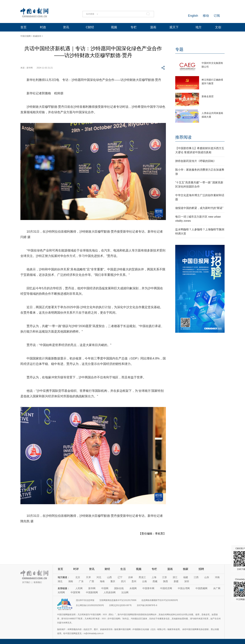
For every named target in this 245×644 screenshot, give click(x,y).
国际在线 (119, 588)
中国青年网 (148, 588)
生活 (123, 569)
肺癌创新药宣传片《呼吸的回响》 (196, 161)
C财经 (90, 27)
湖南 (71, 581)
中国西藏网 (201, 588)
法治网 (125, 592)
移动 (206, 16)
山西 (109, 577)
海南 (102, 581)
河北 (99, 577)
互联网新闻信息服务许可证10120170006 (118, 600)
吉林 (130, 577)
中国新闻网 (92, 592)
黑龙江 (142, 577)
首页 (23, 27)
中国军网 (75, 592)
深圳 (187, 581)
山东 (207, 577)
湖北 (60, 581)
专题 (179, 49)
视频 (114, 27)
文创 (218, 27)
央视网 (133, 588)
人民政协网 (110, 592)
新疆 (176, 581)
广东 (81, 581)
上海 (154, 577)
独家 (186, 569)
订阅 (217, 16)
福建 (186, 577)
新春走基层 (208, 96)
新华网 (92, 588)
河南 (217, 577)
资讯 (66, 27)
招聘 (201, 569)
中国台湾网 (184, 588)
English (193, 16)
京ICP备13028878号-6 (147, 605)
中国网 (105, 588)
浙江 (175, 577)
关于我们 (26, 582)
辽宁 (120, 577)
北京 (78, 577)
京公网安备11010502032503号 (90, 605)
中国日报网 (26, 36)
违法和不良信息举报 (85, 600)
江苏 (165, 577)
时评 (76, 569)
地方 (199, 27)
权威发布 (37, 36)
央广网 (217, 588)
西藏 (155, 581)
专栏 (134, 27)
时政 (43, 27)
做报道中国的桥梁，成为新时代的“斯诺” (199, 208)
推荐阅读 (183, 137)
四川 (123, 581)
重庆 (113, 581)
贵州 (134, 581)
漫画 (153, 27)
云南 (144, 581)
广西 (92, 581)
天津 (88, 577)
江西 (196, 577)
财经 (107, 569)
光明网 (61, 592)
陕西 (166, 581)
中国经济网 (166, 588)
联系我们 (38, 582)
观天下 (174, 27)
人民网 (79, 588)
